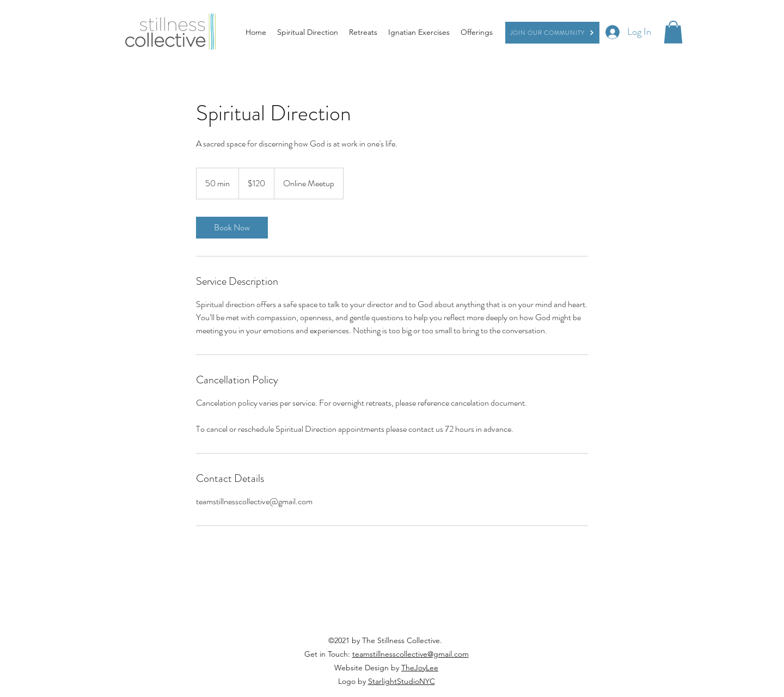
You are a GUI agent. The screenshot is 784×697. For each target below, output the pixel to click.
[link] (232, 228)
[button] (673, 32)
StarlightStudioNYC (402, 681)
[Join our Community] (552, 33)
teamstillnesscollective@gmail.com (411, 654)
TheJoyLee (420, 668)
